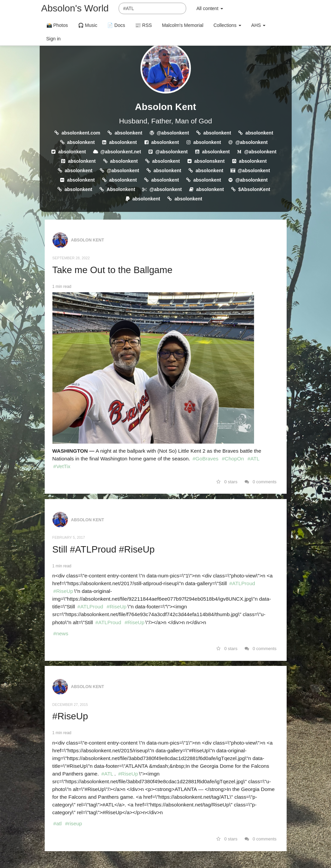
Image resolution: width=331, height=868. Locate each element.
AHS (259, 25)
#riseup (74, 823)
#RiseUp (63, 591)
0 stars (227, 482)
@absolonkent (173, 133)
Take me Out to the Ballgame (112, 270)
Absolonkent (121, 189)
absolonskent (209, 161)
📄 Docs (116, 25)
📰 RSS (143, 25)
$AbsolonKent (254, 189)
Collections (227, 25)
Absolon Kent (166, 107)
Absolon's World (75, 8)
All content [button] (210, 8)
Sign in (54, 39)
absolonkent (128, 133)
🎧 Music (88, 25)
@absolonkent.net (121, 152)
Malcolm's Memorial (183, 25)
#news (61, 633)
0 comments (261, 482)
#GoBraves (205, 459)
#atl (58, 823)
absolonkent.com (81, 133)
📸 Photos (57, 25)
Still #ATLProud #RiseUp (104, 549)
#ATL (253, 459)
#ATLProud (242, 583)
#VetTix (62, 466)
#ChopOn (233, 459)
